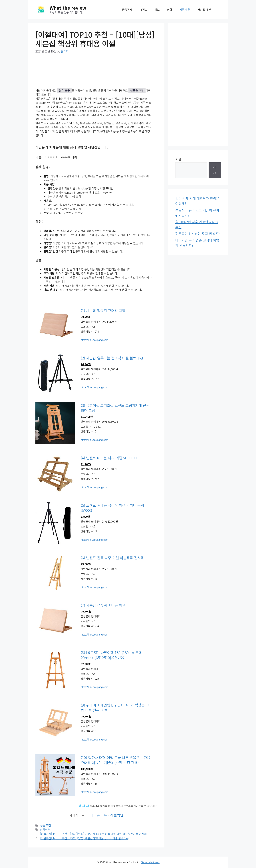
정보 (157, 10)
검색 (178, 160)
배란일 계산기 (205, 10)
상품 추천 (185, 10)
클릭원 (119, 815)
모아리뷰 (94, 815)
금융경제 (127, 10)
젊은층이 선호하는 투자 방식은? (197, 234)
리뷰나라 (107, 815)
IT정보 (143, 10)
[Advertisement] (198, 85)
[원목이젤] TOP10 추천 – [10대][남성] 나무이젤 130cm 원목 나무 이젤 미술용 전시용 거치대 (93, 834)
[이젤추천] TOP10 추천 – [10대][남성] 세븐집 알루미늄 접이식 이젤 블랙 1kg (84, 838)
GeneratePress (150, 862)
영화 (170, 10)
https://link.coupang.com (95, 340)
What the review (68, 8)
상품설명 (45, 830)
